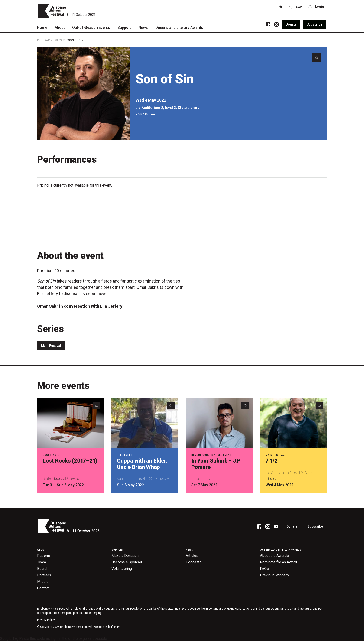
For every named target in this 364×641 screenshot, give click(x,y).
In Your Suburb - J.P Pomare (216, 464)
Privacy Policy (46, 620)
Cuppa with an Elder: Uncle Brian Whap (142, 464)
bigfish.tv (114, 627)
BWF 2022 (59, 40)
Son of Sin (76, 40)
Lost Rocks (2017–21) (70, 461)
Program (44, 40)
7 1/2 (272, 461)
